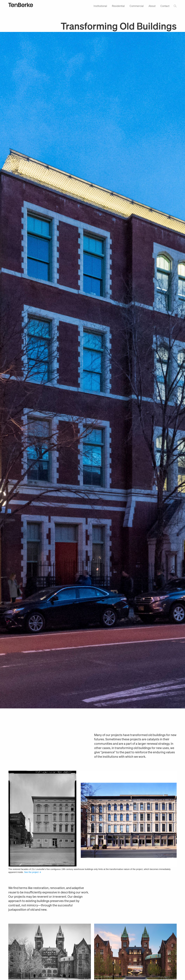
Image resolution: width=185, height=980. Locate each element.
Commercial (137, 6)
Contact (165, 6)
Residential (118, 6)
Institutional (100, 6)
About (152, 6)
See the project (33, 872)
